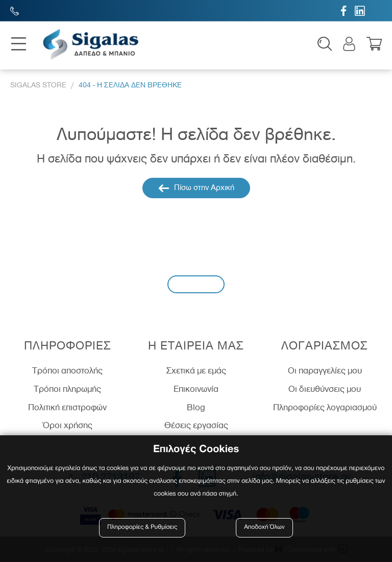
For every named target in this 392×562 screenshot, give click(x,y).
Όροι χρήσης (68, 425)
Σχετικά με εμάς (196, 370)
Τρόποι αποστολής (67, 370)
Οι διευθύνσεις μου (325, 389)
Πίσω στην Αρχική (196, 188)
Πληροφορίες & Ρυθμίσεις (142, 528)
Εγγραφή (196, 284)
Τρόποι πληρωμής (67, 389)
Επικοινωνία (196, 389)
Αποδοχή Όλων (264, 528)
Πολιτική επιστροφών (67, 407)
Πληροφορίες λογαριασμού (325, 407)
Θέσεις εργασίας (196, 425)
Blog (196, 407)
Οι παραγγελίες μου (325, 370)
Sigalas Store (38, 85)
